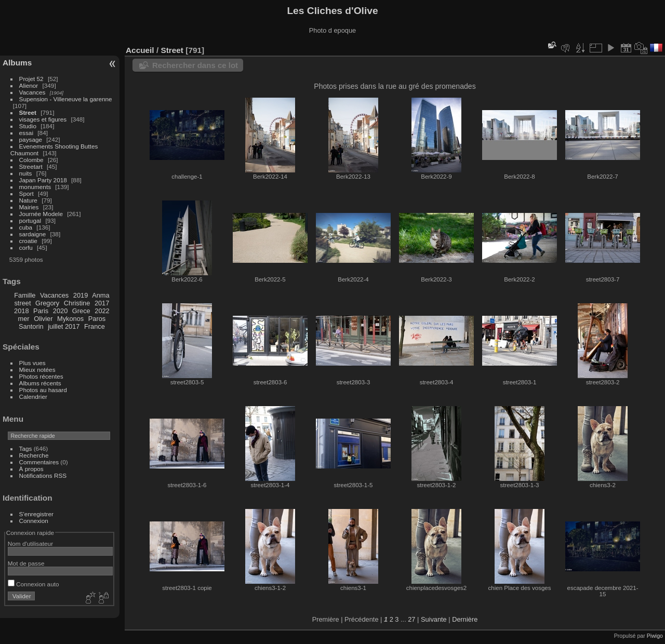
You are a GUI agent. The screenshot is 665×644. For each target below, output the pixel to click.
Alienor (29, 85)
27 (411, 619)
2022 (102, 311)
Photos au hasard (43, 390)
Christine (77, 303)
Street (28, 112)
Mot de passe (26, 563)
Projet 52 (31, 79)
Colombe (31, 160)
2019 (81, 295)
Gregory (47, 303)
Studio (28, 126)
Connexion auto (34, 584)
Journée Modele (41, 214)
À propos (31, 469)
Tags (26, 448)
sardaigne (33, 234)
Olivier (43, 319)
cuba (26, 227)
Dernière (465, 619)
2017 (102, 303)
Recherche (34, 455)
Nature (28, 200)
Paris (41, 311)
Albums (17, 63)
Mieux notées (37, 370)
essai (26, 133)
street (22, 303)
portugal (30, 220)
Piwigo (655, 636)
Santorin (31, 326)
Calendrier (33, 397)
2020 (60, 311)
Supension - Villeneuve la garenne (66, 99)
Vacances (32, 92)
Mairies (29, 207)
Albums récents (40, 383)
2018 (21, 311)
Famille (25, 295)
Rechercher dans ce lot (195, 65)
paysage (31, 139)
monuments (35, 187)
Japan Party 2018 (43, 180)
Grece (81, 311)
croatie (28, 241)
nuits (26, 173)
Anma (101, 295)
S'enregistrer (36, 514)
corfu (26, 247)
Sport (26, 193)
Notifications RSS (43, 475)
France (95, 326)
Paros (97, 319)
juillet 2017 (64, 326)
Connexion (34, 521)
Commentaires (39, 462)
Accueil (140, 50)
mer (24, 319)
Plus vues (32, 363)
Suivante (434, 619)
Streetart (31, 166)
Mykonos (70, 319)
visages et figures (43, 119)
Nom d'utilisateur (30, 544)
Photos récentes (41, 376)
